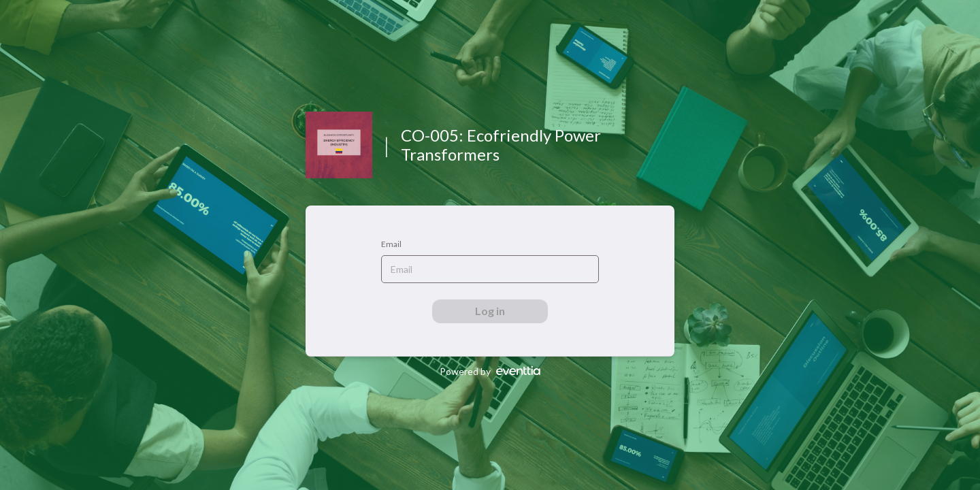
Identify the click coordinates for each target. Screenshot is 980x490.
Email (391, 244)
